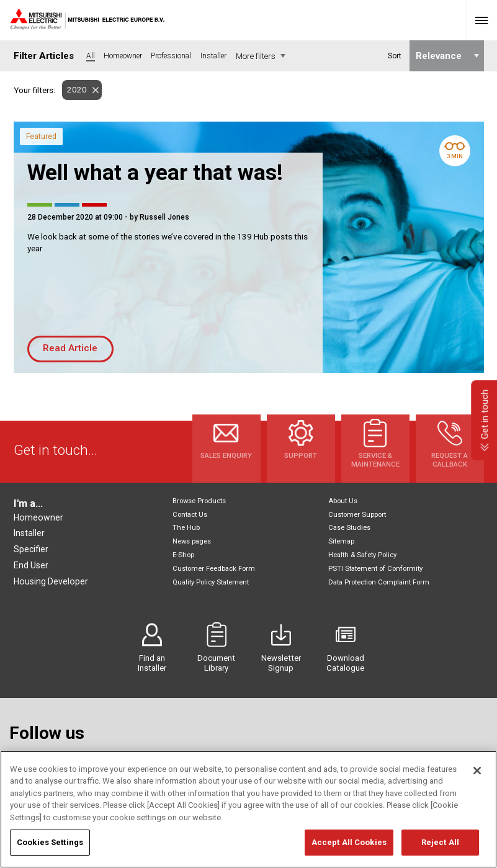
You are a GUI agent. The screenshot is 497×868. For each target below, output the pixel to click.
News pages (192, 541)
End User (31, 565)
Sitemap (341, 541)
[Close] (477, 774)
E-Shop (183, 555)
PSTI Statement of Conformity (375, 569)
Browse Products (199, 501)
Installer (29, 533)
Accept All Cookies (349, 846)
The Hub (186, 528)
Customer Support (357, 515)
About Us (343, 501)
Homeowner (38, 517)
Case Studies (349, 528)
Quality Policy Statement (211, 582)
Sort (394, 56)
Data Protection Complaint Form (379, 582)
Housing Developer (51, 581)
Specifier (31, 549)
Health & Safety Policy (362, 555)
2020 (74, 90)
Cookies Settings (50, 846)
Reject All (440, 846)
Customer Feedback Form (214, 569)
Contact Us (190, 515)
